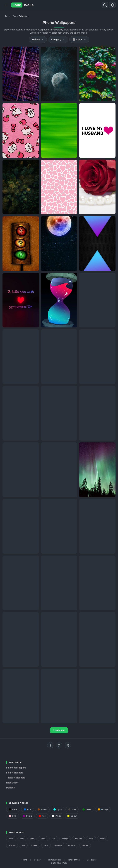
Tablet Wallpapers (16, 778)
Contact (38, 860)
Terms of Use (74, 860)
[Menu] (6, 5)
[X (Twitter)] (68, 745)
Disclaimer (91, 860)
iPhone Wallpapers (16, 768)
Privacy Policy (54, 860)
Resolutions (12, 783)
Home (24, 860)
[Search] (105, 5)
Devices (10, 788)
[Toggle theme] (112, 5)
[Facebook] (50, 745)
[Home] (6, 16)
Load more (59, 730)
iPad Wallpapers (15, 773)
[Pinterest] (59, 745)
